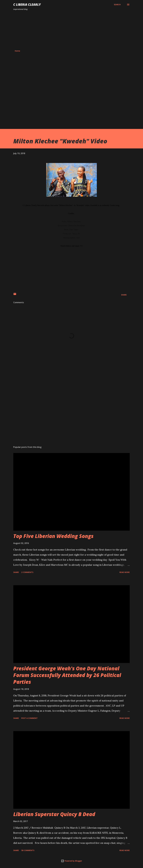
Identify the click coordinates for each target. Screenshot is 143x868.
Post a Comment (29, 718)
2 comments (27, 572)
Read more (125, 572)
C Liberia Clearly (27, 4)
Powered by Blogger (71, 861)
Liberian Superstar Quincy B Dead (54, 814)
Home (17, 51)
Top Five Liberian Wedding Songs (53, 536)
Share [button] (124, 295)
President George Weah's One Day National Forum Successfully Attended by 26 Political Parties (67, 675)
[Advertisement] (71, 30)
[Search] (117, 5)
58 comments (28, 850)
